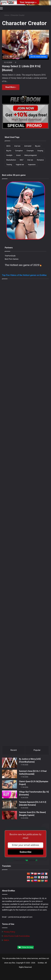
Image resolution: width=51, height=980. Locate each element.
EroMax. (41, 963)
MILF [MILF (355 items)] (22, 160)
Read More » (11, 87)
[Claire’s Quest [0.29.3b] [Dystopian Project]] (10, 784)
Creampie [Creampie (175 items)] (30, 151)
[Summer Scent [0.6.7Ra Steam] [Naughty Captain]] (10, 815)
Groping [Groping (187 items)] (40, 151)
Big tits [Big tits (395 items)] (9, 151)
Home (6, 15)
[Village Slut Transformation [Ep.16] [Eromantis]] (10, 794)
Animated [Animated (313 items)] (28, 146)
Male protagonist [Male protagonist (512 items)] (31, 155)
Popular (37, 750)
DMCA (6, 940)
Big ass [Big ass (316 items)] (38, 146)
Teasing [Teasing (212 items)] (9, 165)
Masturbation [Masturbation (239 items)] (11, 160)
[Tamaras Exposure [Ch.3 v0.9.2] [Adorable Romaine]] (10, 805)
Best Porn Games (12, 259)
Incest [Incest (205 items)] (18, 155)
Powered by (26, 860)
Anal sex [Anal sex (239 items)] (17, 146)
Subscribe (26, 852)
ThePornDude (10, 256)
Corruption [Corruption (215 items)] (19, 151)
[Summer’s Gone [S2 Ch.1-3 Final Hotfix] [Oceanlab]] (10, 774)
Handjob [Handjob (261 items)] (9, 155)
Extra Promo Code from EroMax (17, 936)
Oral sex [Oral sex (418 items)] (30, 160)
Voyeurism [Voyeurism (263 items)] (32, 165)
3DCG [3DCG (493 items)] (8, 146)
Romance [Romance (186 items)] (40, 160)
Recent (14, 750)
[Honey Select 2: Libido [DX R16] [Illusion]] (26, 45)
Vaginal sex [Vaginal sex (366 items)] (20, 165)
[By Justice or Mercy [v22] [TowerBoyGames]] (10, 763)
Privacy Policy (9, 932)
